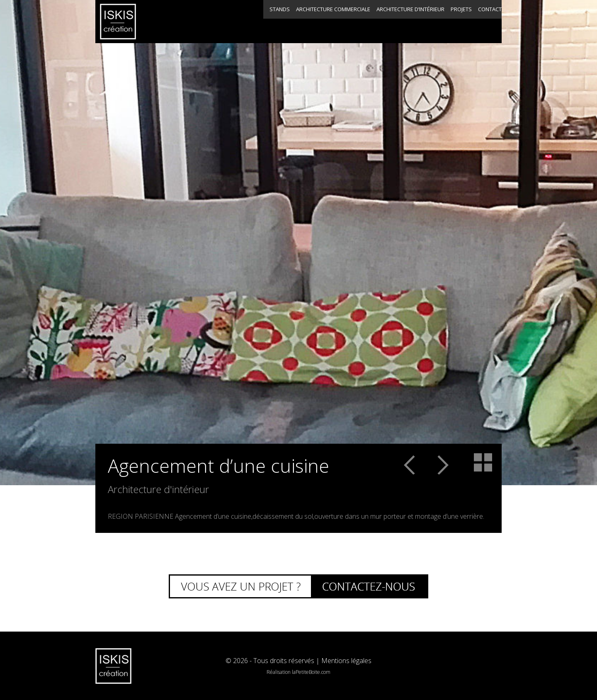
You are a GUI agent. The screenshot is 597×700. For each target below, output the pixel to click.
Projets (406, 22)
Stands (180, 22)
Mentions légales (346, 661)
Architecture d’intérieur (335, 21)
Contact (469, 22)
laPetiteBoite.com (311, 672)
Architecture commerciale (252, 21)
